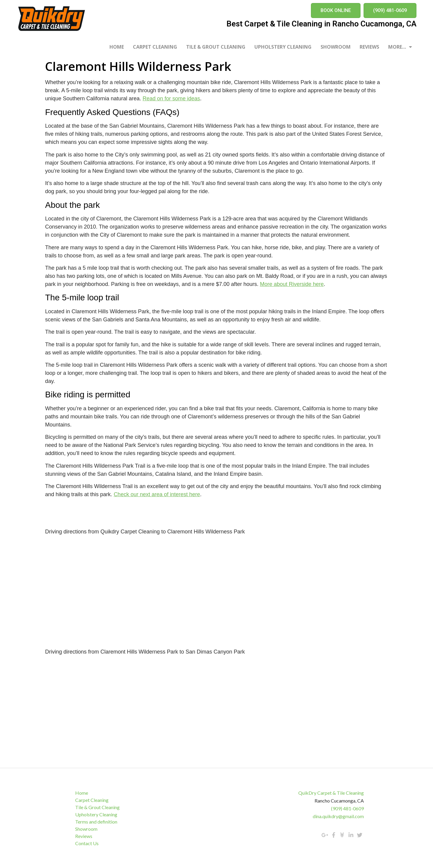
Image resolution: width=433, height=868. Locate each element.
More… (400, 47)
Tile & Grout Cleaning (216, 47)
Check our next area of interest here (157, 494)
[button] (336, 11)
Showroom (336, 47)
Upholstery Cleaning (283, 47)
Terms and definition (96, 822)
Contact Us (87, 843)
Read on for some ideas (171, 99)
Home (117, 47)
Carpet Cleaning (155, 47)
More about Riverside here (292, 284)
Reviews (369, 47)
